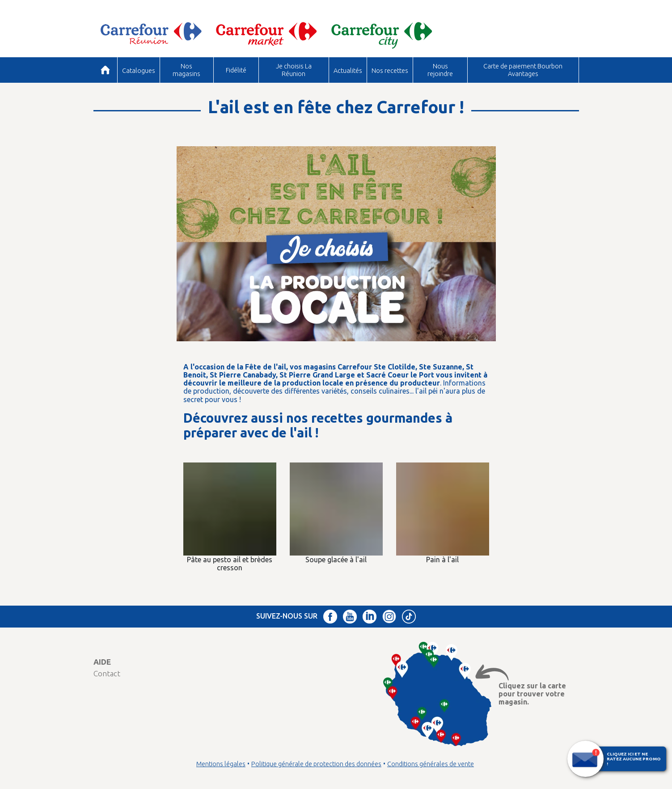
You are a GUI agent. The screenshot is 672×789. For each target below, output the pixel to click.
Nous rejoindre (440, 70)
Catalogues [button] (139, 70)
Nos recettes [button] (390, 70)
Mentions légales (221, 764)
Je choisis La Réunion (294, 70)
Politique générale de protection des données (316, 764)
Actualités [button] (348, 70)
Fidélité (236, 70)
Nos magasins (186, 70)
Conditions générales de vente (431, 764)
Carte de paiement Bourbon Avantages (523, 70)
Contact (107, 673)
